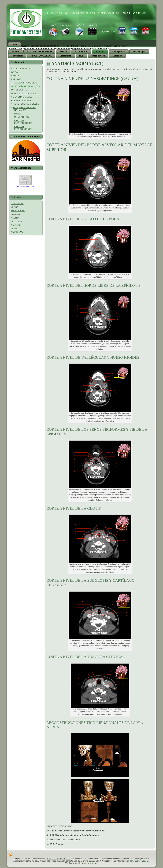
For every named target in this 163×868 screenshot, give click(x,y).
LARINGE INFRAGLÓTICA (23, 128)
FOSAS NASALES (21, 69)
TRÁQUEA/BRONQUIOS (24, 83)
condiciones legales (140, 861)
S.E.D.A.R (17, 221)
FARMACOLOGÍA (22, 100)
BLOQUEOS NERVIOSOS (25, 93)
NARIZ (18, 113)
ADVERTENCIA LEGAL (59, 859)
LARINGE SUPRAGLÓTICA (23, 122)
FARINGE (16, 76)
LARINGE (16, 79)
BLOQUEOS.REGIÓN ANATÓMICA (24, 109)
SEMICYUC (17, 232)
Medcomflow (18, 211)
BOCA (15, 72)
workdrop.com (91, 863)
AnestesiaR (17, 204)
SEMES (15, 228)
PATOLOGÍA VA (20, 90)
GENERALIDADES (23, 97)
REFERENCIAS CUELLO (26, 104)
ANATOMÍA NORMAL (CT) (26, 86)
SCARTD (16, 225)
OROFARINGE (22, 117)
